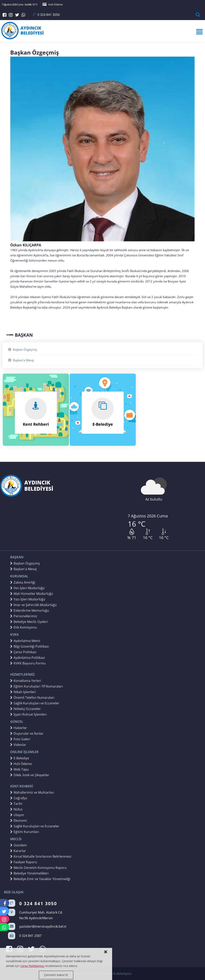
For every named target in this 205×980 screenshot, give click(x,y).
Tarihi (16, 804)
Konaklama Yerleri (26, 681)
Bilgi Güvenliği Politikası (30, 646)
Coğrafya (19, 798)
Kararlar (18, 851)
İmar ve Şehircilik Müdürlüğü (33, 605)
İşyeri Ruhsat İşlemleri (28, 714)
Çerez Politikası (23, 652)
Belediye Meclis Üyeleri (29, 622)
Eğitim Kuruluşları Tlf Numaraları (37, 686)
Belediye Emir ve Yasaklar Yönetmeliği (40, 879)
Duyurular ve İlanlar (27, 733)
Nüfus (16, 809)
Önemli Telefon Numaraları (32, 698)
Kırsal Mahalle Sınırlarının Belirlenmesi (41, 856)
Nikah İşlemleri (23, 692)
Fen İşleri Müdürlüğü (27, 588)
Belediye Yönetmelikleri (29, 873)
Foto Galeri (20, 739)
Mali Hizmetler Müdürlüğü (32, 594)
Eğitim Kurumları (25, 832)
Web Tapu (20, 769)
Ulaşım (17, 815)
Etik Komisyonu (24, 627)
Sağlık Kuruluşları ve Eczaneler (35, 703)
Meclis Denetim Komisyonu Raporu (38, 868)
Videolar (18, 745)
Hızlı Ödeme (53, 4)
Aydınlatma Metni (25, 641)
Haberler (19, 728)
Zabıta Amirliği (23, 582)
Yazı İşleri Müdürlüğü (28, 599)
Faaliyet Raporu (24, 862)
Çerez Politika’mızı (32, 966)
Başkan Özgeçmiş (23, 349)
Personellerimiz (24, 616)
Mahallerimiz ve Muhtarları (32, 792)
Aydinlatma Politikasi (28, 658)
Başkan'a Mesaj (21, 360)
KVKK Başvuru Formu (28, 663)
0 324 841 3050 (46, 15)
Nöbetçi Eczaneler (26, 709)
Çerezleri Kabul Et (56, 975)
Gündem (19, 845)
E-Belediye (20, 758)
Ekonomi (19, 821)
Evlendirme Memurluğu (30, 610)
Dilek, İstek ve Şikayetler (30, 775)
